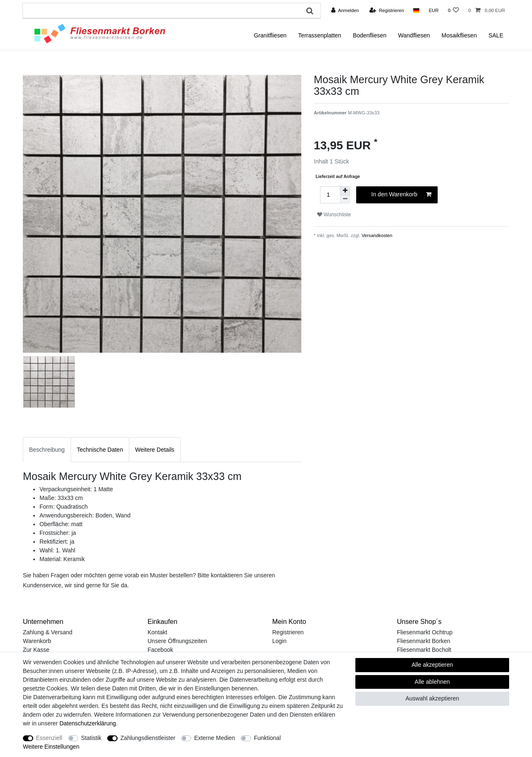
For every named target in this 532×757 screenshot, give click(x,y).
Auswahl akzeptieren (432, 698)
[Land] (416, 10)
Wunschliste (334, 215)
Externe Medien (214, 738)
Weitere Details (155, 450)
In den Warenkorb (401, 195)
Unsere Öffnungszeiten (177, 641)
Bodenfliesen (370, 35)
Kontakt (157, 632)
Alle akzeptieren (432, 665)
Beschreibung (47, 450)
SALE (496, 35)
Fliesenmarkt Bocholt (424, 650)
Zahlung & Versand (48, 632)
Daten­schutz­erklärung (88, 723)
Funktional (267, 738)
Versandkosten (376, 235)
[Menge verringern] (345, 199)
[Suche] (310, 11)
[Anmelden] (345, 10)
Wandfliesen (414, 35)
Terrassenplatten (320, 35)
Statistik (91, 738)
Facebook (160, 650)
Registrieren (288, 632)
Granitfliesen (270, 35)
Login (279, 641)
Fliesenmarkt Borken (424, 641)
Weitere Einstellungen (51, 747)
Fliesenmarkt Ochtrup (425, 632)
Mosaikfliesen (459, 35)
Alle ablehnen (432, 682)
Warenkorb (37, 641)
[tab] (47, 449)
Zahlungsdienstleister (148, 738)
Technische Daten (100, 450)
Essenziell (49, 738)
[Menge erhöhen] (345, 191)
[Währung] (433, 10)
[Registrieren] (387, 10)
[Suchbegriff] (161, 11)
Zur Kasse (36, 650)
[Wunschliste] (453, 10)
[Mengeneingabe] (330, 195)
